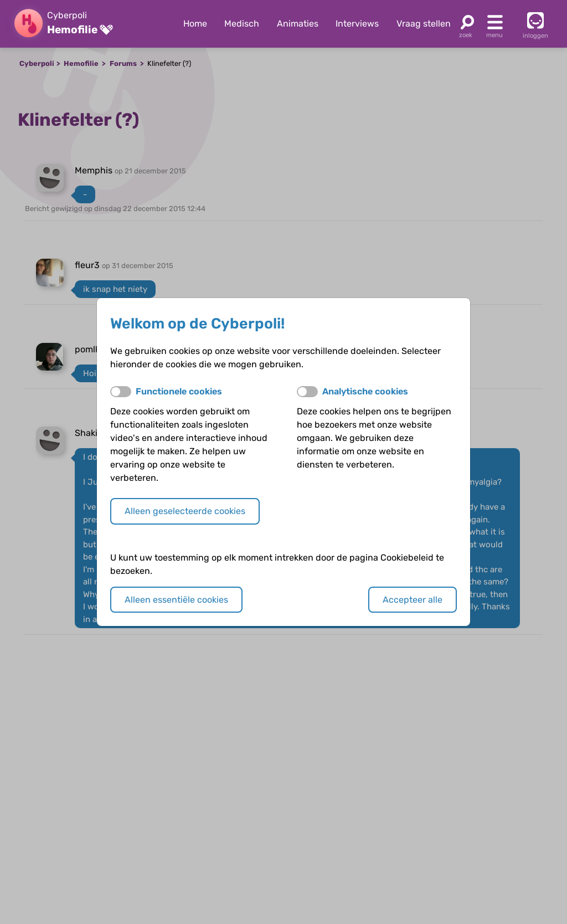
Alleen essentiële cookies (176, 600)
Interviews (357, 24)
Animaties (298, 24)
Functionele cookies (179, 391)
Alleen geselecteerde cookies (185, 511)
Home (195, 24)
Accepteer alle (413, 600)
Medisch (242, 24)
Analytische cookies (365, 391)
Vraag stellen (424, 24)
